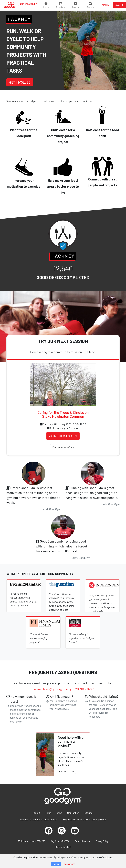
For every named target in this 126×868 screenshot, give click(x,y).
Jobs (59, 813)
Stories (89, 813)
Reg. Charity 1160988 (60, 841)
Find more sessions (63, 447)
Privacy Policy (102, 841)
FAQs (48, 813)
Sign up (120, 5)
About (37, 813)
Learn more (69, 864)
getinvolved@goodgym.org (52, 689)
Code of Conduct (63, 847)
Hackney (19, 19)
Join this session (63, 436)
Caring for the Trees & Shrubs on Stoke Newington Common (63, 414)
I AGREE (56, 864)
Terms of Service (83, 841)
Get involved (28, 4)
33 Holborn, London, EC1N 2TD (31, 841)
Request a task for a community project (84, 819)
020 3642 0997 (83, 689)
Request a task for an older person (39, 819)
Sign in (105, 5)
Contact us (73, 813)
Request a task (67, 771)
